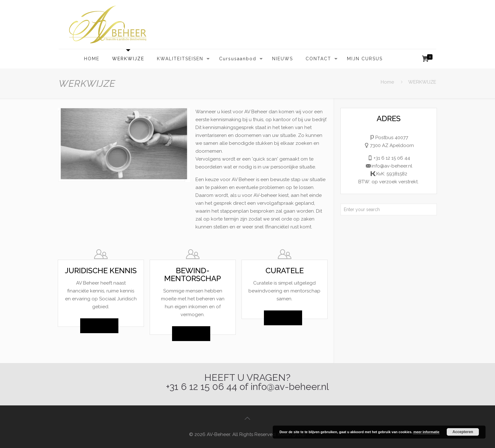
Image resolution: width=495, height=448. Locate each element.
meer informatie (426, 432)
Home (387, 82)
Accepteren (463, 432)
